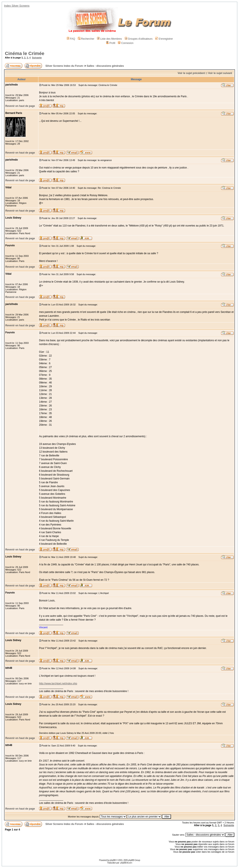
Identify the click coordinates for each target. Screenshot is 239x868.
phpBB (113, 860)
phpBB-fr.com (126, 863)
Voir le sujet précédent (191, 73)
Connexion (126, 43)
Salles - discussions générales (105, 66)
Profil (111, 43)
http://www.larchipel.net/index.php (58, 684)
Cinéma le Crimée (25, 53)
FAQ (71, 39)
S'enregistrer (164, 39)
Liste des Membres (109, 39)
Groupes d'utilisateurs (139, 39)
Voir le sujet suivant (220, 73)
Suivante (37, 58)
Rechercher (86, 39)
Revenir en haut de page (20, 106)
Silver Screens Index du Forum (64, 66)
